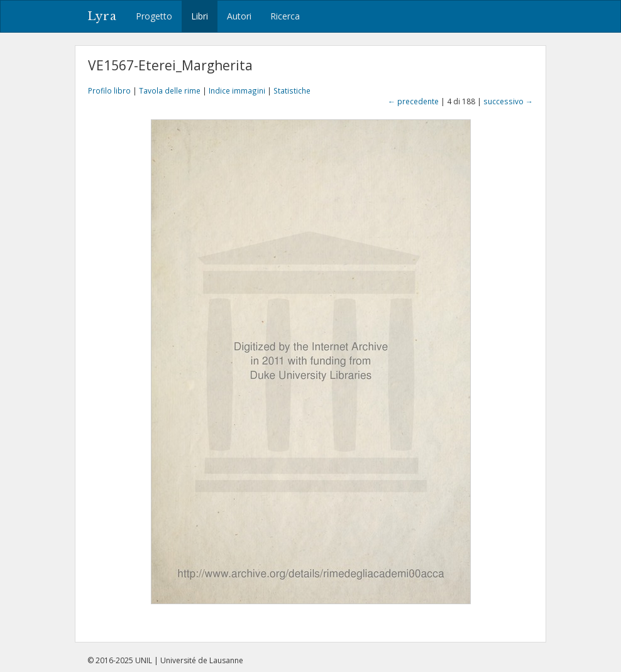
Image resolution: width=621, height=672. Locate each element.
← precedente (413, 101)
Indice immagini (237, 90)
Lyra (102, 16)
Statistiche (292, 90)
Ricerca (285, 16)
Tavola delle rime (170, 90)
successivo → (508, 101)
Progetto (154, 16)
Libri (200, 16)
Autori (239, 16)
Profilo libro (109, 90)
